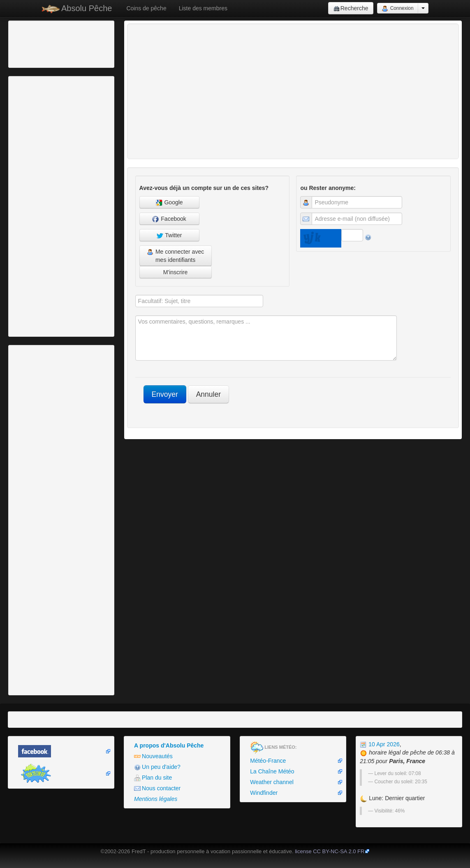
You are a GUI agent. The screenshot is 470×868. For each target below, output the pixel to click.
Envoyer (165, 394)
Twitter (169, 235)
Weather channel (272, 782)
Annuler (208, 394)
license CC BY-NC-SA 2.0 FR (330, 851)
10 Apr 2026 (380, 744)
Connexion (397, 9)
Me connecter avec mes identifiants (175, 256)
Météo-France (268, 761)
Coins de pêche (146, 8)
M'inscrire (175, 272)
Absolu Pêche (77, 8)
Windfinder (264, 793)
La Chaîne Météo (272, 771)
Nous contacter (157, 788)
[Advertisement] (56, 43)
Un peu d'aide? (157, 767)
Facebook (169, 219)
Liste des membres (203, 8)
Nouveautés (153, 756)
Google (169, 203)
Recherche (351, 8)
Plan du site (153, 778)
